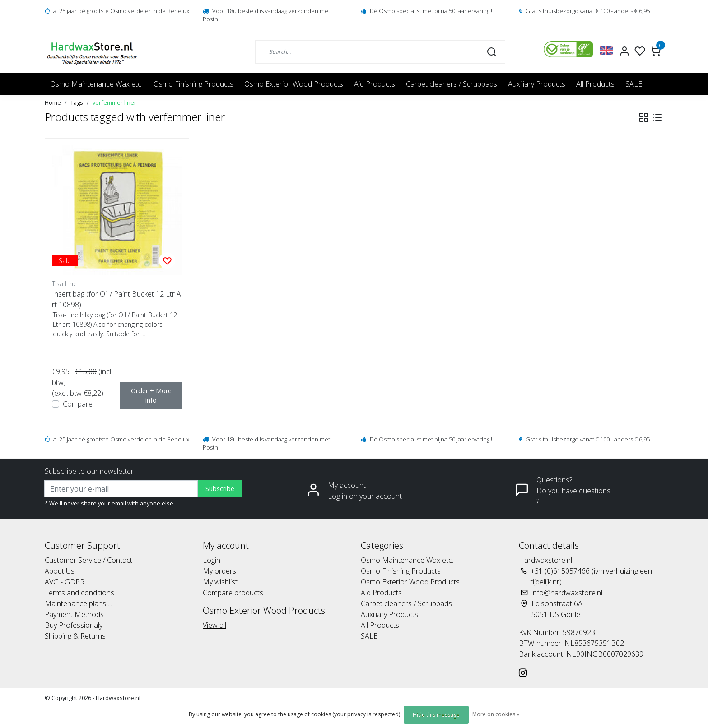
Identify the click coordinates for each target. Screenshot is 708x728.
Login (212, 560)
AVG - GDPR (65, 582)
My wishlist (220, 582)
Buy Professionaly (74, 625)
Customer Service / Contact (88, 560)
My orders (219, 571)
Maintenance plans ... (78, 603)
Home (53, 102)
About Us (60, 571)
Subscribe (220, 489)
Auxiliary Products (537, 84)
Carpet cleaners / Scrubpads (452, 84)
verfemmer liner (114, 102)
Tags (77, 102)
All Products (595, 84)
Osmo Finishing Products (193, 84)
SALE (634, 84)
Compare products (233, 593)
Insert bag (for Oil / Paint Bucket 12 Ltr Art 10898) (116, 299)
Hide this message (436, 715)
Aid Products (375, 84)
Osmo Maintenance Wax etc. (96, 84)
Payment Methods (74, 614)
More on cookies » (496, 714)
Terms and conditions (79, 593)
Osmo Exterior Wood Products (294, 84)
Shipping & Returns (75, 636)
